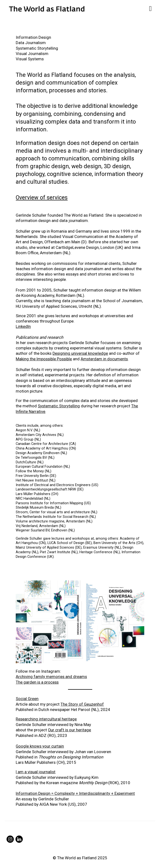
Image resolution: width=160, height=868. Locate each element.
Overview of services (43, 197)
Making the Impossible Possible (44, 358)
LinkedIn (23, 326)
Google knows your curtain (40, 744)
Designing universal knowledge (81, 353)
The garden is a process (38, 681)
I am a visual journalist (36, 770)
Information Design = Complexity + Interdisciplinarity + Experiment (76, 791)
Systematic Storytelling (59, 405)
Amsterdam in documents (106, 358)
